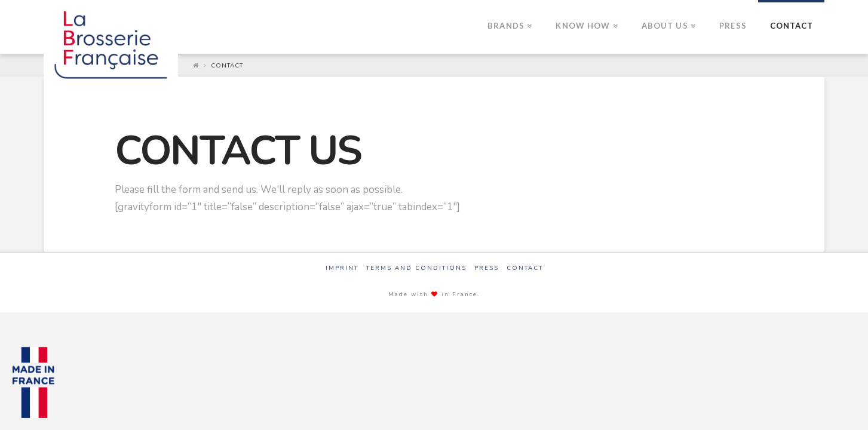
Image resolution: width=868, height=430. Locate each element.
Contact (227, 66)
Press (487, 268)
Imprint (342, 268)
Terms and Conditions (416, 268)
